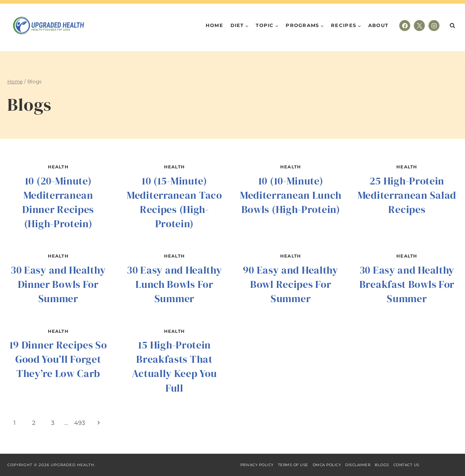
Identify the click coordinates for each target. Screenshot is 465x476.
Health (58, 167)
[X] (419, 26)
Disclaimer (358, 465)
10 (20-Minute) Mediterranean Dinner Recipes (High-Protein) (58, 202)
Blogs (382, 465)
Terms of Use (293, 465)
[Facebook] (405, 26)
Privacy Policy (257, 465)
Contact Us (406, 465)
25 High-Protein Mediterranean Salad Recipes (407, 195)
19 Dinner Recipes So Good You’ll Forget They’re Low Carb (58, 359)
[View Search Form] (452, 26)
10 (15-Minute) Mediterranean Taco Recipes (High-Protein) (174, 202)
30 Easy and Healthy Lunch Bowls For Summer (174, 284)
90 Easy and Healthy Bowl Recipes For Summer (290, 284)
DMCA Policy (327, 465)
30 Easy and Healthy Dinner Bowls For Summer (58, 284)
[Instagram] (434, 26)
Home (214, 25)
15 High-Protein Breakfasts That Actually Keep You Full (174, 366)
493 (80, 423)
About (378, 25)
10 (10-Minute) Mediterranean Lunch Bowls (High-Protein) (291, 195)
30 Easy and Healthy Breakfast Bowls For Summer (407, 284)
